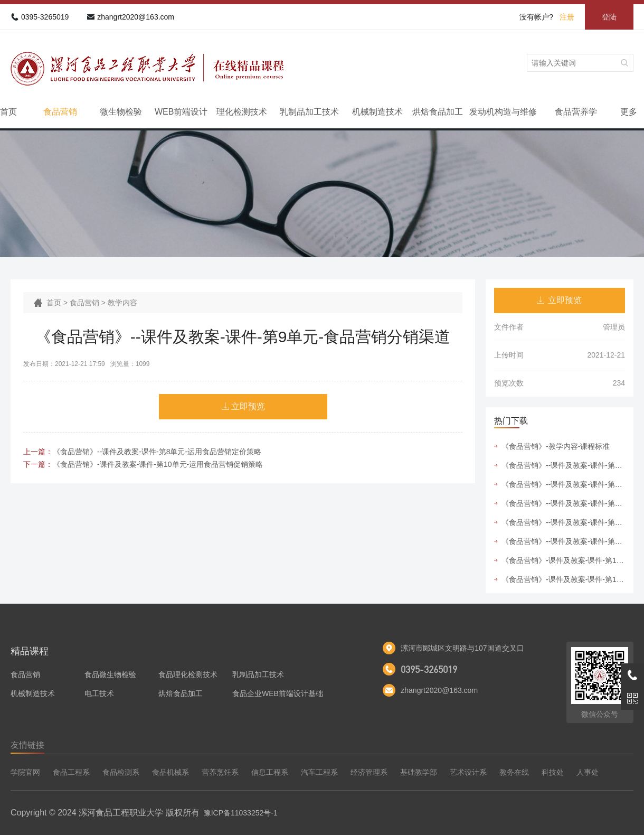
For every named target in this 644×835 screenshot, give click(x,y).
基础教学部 (419, 772)
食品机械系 (171, 772)
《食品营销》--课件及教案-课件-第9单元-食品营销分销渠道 (563, 522)
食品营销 (60, 112)
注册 (567, 17)
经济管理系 (369, 772)
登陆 (609, 17)
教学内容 (122, 303)
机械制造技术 (377, 112)
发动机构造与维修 (503, 112)
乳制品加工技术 (309, 112)
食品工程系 (71, 772)
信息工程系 (270, 772)
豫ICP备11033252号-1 (241, 813)
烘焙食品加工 (438, 112)
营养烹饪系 (220, 772)
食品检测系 (121, 772)
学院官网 (25, 772)
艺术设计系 (468, 772)
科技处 (553, 772)
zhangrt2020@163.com (136, 17)
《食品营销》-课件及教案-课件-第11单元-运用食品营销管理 (563, 579)
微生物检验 (121, 112)
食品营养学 (576, 112)
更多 (629, 112)
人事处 (588, 772)
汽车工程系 (319, 772)
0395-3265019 (45, 17)
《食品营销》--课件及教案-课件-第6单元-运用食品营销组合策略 (563, 484)
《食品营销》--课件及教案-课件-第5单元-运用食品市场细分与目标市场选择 (563, 541)
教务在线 (514, 772)
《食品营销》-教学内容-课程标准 (556, 446)
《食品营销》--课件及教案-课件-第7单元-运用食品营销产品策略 (563, 503)
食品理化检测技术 (188, 674)
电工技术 (99, 693)
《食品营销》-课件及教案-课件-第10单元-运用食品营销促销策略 (158, 464)
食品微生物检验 (110, 674)
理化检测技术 (242, 112)
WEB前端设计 (181, 112)
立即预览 (248, 406)
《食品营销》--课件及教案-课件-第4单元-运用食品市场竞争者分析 (563, 465)
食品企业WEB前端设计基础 (278, 693)
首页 (8, 112)
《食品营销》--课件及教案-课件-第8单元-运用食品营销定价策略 (157, 452)
